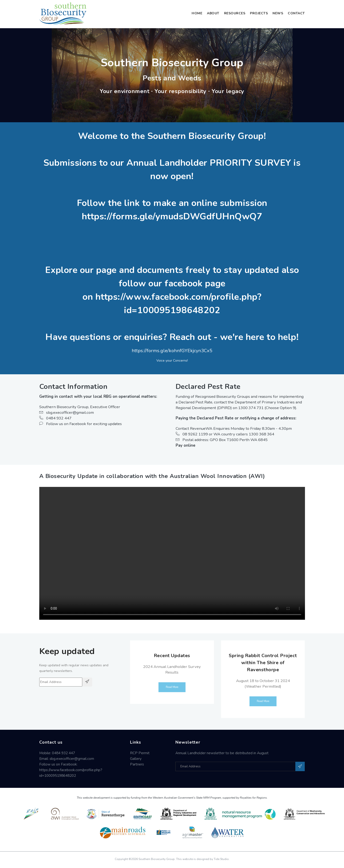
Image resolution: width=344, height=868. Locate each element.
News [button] (278, 13)
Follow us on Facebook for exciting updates (81, 424)
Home (197, 13)
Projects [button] (259, 13)
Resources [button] (235, 13)
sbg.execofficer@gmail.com (67, 412)
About (213, 13)
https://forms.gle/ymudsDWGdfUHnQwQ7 (172, 216)
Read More (172, 687)
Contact (296, 13)
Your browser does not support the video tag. (172, 553)
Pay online (186, 445)
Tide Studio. (222, 859)
